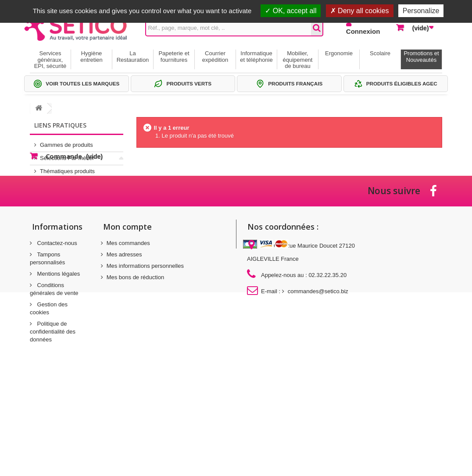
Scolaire (380, 53)
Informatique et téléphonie (256, 56)
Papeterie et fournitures (174, 56)
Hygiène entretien (91, 56)
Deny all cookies (360, 11)
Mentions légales (58, 358)
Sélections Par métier (67, 155)
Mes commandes (128, 327)
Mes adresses (124, 339)
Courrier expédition (215, 56)
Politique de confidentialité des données (53, 416)
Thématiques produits (67, 168)
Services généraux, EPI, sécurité (50, 60)
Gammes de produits (66, 141)
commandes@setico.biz (318, 375)
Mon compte (127, 311)
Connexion (363, 31)
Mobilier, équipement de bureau (298, 60)
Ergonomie (339, 53)
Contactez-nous (56, 327)
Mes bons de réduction (136, 361)
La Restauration (133, 56)
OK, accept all (291, 11)
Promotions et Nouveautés (421, 56)
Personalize (421, 11)
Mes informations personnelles (145, 350)
